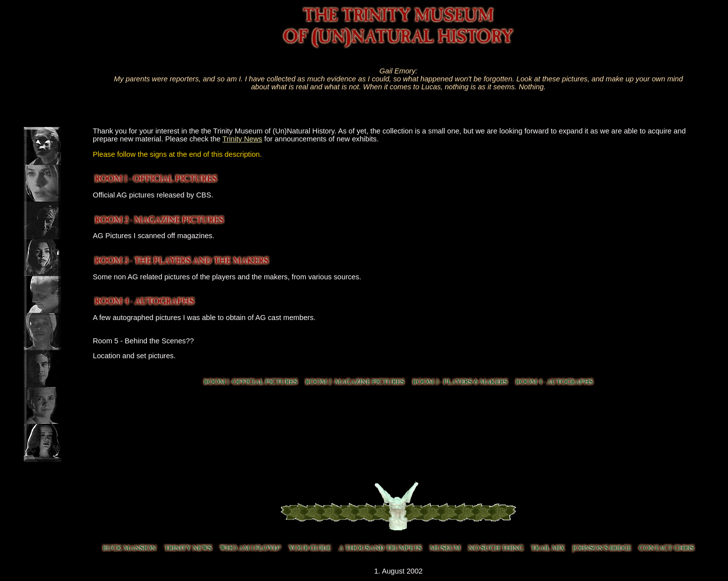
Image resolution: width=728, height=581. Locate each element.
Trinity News (242, 139)
